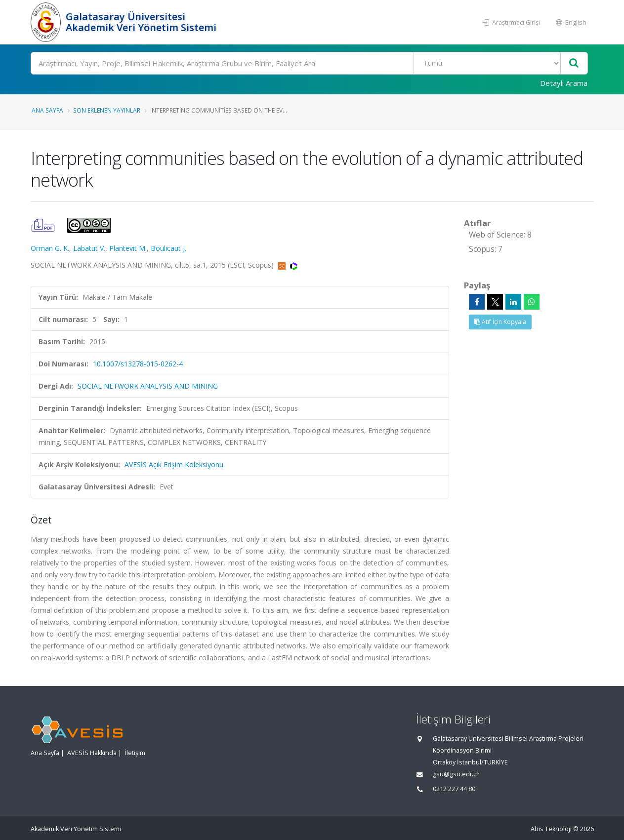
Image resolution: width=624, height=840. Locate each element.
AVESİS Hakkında (92, 753)
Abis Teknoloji (551, 829)
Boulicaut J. (168, 248)
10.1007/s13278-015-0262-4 (138, 364)
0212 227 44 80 (454, 789)
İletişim (135, 753)
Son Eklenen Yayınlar (107, 110)
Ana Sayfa (47, 110)
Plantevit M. (128, 248)
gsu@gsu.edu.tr (456, 774)
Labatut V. (89, 248)
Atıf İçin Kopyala (500, 322)
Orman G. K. (50, 248)
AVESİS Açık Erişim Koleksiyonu (174, 464)
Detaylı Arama (564, 83)
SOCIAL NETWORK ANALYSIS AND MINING (148, 386)
